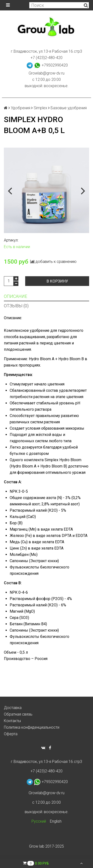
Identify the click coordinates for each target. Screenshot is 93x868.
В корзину (57, 281)
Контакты (12, 721)
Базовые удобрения (69, 108)
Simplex (40, 108)
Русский (39, 821)
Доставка (13, 708)
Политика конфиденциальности (32, 727)
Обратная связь (18, 714)
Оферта (11, 734)
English (56, 821)
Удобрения (21, 108)
